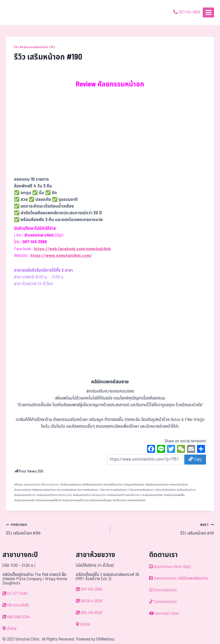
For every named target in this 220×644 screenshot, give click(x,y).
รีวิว (53, 47)
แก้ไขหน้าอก (120, 500)
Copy (195, 459)
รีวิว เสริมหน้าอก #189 (56, 529)
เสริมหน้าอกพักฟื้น (174, 495)
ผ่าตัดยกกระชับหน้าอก (157, 485)
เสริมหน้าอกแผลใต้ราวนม (76, 500)
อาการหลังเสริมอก (67, 490)
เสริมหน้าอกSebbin (153, 495)
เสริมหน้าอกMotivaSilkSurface (124, 495)
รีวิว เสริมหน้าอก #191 (164, 529)
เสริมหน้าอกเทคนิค (24, 500)
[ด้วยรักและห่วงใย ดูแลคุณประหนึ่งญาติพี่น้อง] (18, 12)
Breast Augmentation (27, 485)
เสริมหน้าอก (169, 490)
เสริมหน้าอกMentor (25, 495)
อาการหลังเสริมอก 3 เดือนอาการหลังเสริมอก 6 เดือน (134, 490)
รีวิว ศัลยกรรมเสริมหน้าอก (31, 47)
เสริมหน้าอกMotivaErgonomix (90, 495)
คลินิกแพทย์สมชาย (71, 485)
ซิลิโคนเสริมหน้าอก (92, 485)
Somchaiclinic (50, 485)
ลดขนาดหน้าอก (23, 490)
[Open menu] (208, 12)
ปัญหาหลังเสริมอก (134, 485)
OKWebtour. (106, 639)
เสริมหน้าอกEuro (186, 490)
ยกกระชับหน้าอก (179, 485)
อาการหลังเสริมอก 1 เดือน (92, 490)
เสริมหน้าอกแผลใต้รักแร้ (48, 500)
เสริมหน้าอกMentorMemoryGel (55, 495)
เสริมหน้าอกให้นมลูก (101, 500)
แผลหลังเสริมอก (137, 500)
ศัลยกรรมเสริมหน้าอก (44, 490)
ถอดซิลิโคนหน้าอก (113, 485)
